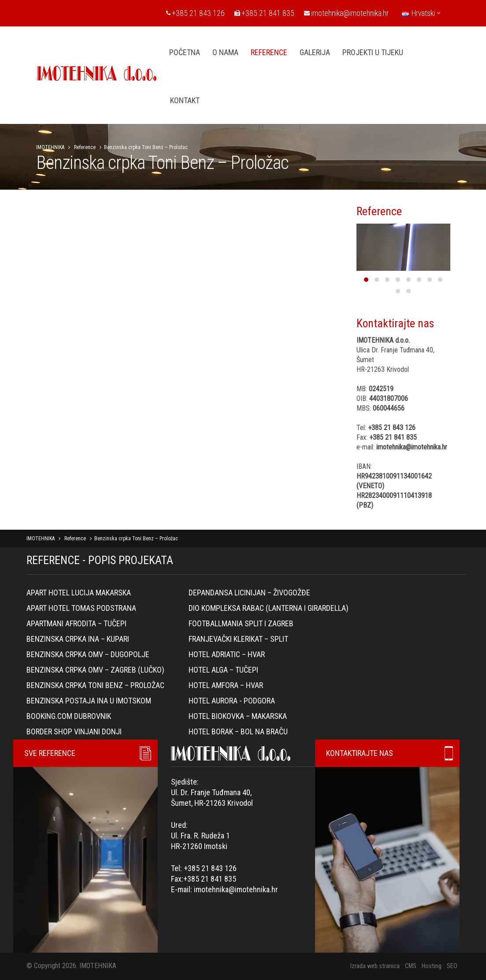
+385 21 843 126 (195, 13)
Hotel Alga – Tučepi (223, 670)
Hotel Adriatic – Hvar (227, 654)
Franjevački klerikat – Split (238, 639)
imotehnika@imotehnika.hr (346, 13)
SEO (452, 966)
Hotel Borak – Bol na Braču (238, 731)
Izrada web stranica (375, 966)
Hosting (432, 966)
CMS (411, 966)
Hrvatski (421, 13)
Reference (85, 147)
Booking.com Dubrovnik (69, 716)
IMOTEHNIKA (50, 147)
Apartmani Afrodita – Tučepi (76, 623)
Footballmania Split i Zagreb (241, 623)
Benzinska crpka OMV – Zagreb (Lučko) (95, 670)
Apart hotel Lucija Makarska (79, 593)
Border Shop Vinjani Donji (74, 731)
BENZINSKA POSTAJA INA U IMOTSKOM (89, 701)
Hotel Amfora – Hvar (226, 685)
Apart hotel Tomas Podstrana (81, 608)
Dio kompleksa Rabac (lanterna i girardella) (269, 608)
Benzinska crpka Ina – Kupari (78, 639)
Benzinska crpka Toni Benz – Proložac (95, 685)
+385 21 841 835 (264, 13)
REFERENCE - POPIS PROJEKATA (100, 560)
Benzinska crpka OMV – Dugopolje (88, 654)
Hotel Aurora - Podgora (232, 701)
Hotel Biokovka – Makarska (238, 716)
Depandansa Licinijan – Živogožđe (249, 593)
